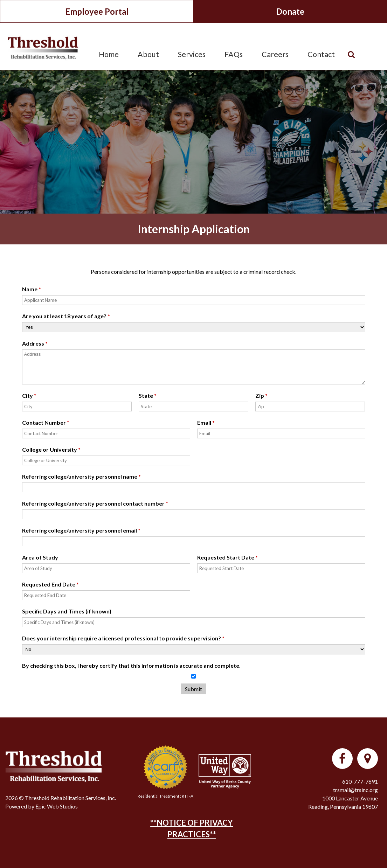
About (148, 54)
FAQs (234, 54)
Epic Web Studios (57, 806)
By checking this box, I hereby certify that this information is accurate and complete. (131, 665)
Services (192, 54)
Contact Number (46, 422)
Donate (290, 11)
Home (109, 54)
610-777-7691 (360, 781)
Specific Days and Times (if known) (67, 611)
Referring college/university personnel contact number (95, 503)
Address (35, 343)
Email (206, 422)
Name (32, 289)
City (29, 395)
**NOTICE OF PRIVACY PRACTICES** (192, 828)
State (148, 395)
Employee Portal (97, 11)
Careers (275, 54)
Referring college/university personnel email (81, 530)
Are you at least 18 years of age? (66, 316)
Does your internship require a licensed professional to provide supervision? (123, 638)
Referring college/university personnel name (81, 476)
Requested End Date (50, 584)
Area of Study (40, 557)
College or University (51, 449)
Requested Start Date (227, 557)
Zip (261, 395)
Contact (321, 54)
